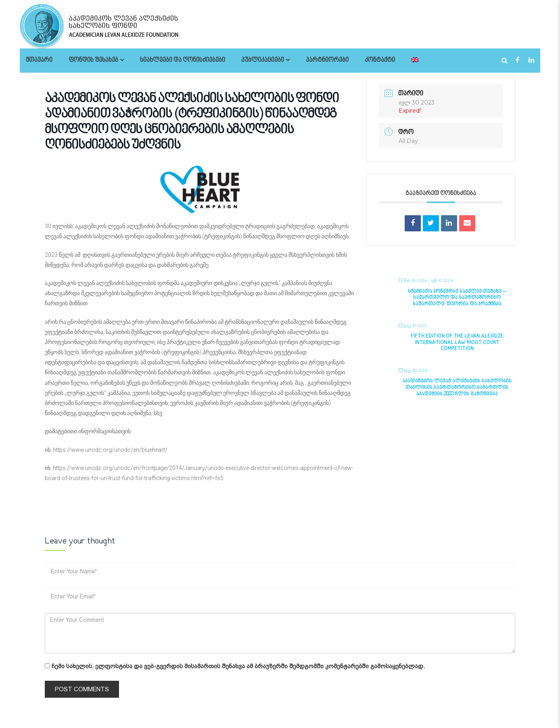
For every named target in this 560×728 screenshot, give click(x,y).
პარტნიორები (327, 60)
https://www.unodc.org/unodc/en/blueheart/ (110, 450)
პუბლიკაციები (263, 60)
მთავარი (39, 60)
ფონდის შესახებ (93, 60)
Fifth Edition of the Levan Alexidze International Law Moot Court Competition (457, 343)
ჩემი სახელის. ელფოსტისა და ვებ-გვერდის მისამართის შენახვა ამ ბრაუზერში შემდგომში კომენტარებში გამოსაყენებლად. (238, 666)
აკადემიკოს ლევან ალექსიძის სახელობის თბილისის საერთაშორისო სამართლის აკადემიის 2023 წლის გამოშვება (457, 387)
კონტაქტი (380, 60)
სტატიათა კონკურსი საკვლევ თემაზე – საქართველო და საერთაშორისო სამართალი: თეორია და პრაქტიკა (457, 298)
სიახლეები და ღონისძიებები (183, 60)
